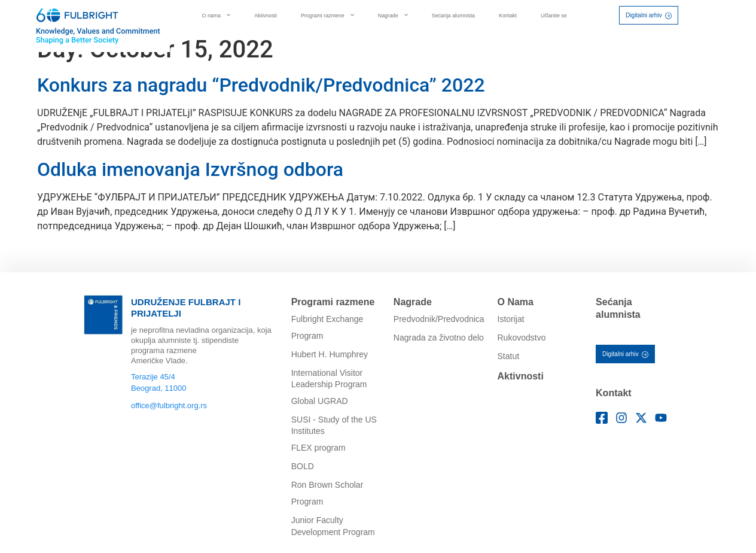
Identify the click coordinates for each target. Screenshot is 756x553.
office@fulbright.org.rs (169, 405)
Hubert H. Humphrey (330, 354)
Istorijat (511, 319)
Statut (509, 356)
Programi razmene (327, 15)
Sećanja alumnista (453, 16)
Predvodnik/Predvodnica (439, 319)
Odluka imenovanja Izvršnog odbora (190, 169)
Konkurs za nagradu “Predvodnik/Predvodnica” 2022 (261, 85)
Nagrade (393, 15)
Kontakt (508, 16)
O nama (217, 15)
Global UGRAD (320, 401)
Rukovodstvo (522, 338)
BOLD (303, 466)
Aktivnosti (266, 16)
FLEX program (318, 448)
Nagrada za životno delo (439, 338)
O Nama (516, 302)
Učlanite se (554, 16)
